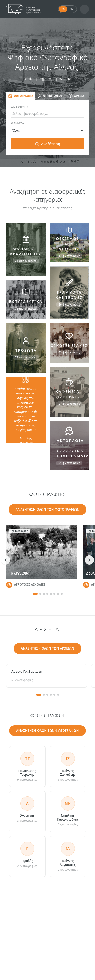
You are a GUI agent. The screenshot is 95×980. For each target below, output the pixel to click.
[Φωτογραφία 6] (54, 594)
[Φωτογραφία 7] (58, 594)
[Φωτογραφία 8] (62, 594)
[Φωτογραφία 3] (44, 594)
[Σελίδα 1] (39, 695)
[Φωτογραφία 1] (35, 594)
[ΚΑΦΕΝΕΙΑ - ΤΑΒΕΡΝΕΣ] (69, 392)
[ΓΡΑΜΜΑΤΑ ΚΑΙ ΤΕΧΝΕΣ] (69, 293)
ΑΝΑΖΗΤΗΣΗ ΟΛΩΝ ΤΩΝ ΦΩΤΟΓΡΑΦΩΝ (48, 730)
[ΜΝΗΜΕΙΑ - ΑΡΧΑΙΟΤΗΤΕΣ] (26, 249)
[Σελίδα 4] (51, 695)
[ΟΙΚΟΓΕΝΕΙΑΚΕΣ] (69, 343)
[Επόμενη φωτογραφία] (89, 560)
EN (72, 9)
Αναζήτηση (48, 144)
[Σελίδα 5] (54, 695)
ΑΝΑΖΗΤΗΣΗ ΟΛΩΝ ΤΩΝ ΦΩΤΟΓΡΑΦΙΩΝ (48, 509)
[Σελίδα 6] (58, 695)
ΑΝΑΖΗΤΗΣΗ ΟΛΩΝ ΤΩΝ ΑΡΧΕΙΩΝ (48, 648)
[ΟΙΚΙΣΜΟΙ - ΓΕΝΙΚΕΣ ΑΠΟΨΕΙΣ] (69, 243)
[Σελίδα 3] (47, 695)
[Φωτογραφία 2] (40, 594)
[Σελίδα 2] (44, 695)
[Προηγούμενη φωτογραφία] (6, 560)
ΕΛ (63, 9)
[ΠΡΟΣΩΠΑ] (26, 348)
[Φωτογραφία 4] (47, 594)
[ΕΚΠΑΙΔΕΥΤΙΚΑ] (26, 300)
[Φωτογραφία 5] (51, 594)
